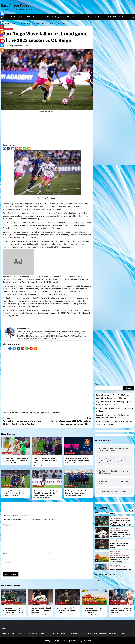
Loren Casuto (43, 615)
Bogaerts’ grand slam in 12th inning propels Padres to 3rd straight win (113, 403)
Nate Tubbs (14, 463)
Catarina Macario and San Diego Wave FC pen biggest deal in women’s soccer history (46, 493)
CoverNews (75, 640)
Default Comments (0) (10, 515)
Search (98, 384)
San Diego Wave (58, 17)
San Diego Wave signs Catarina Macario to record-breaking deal (77, 459)
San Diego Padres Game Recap (119, 530)
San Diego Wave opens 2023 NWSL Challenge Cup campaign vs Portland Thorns (69, 421)
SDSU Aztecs (32, 17)
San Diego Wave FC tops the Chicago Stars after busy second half (46, 460)
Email (50, 553)
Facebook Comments (27, 515)
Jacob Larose (123, 615)
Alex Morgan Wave (12, 413)
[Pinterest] (17, 148)
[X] (9, 148)
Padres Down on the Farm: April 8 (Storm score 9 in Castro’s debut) (112, 416)
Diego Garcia (16, 615)
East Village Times (15, 5)
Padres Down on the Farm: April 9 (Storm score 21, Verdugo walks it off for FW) (112, 396)
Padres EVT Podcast (115, 17)
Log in (4, 628)
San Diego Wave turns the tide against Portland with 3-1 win (14, 492)
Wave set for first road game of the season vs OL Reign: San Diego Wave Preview (25, 421)
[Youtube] (2, 41)
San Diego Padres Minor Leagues (93, 17)
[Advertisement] (47, 129)
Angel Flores (69, 615)
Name (5, 553)
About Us (4, 17)
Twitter (98, 580)
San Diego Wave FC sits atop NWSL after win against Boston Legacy (15, 459)
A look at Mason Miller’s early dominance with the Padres (114, 410)
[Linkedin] (13, 148)
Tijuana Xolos (72, 17)
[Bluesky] (2, 45)
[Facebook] (5, 148)
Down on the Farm (115, 517)
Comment (7, 525)
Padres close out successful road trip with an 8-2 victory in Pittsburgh (114, 423)
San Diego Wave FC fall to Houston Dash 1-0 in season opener (78, 492)
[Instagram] (2, 36)
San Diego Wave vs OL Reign (46, 413)
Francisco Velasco (22, 46)
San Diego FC (44, 17)
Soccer (59, 413)
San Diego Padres (17, 17)
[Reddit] (21, 148)
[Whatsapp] (25, 148)
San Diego (22, 413)
